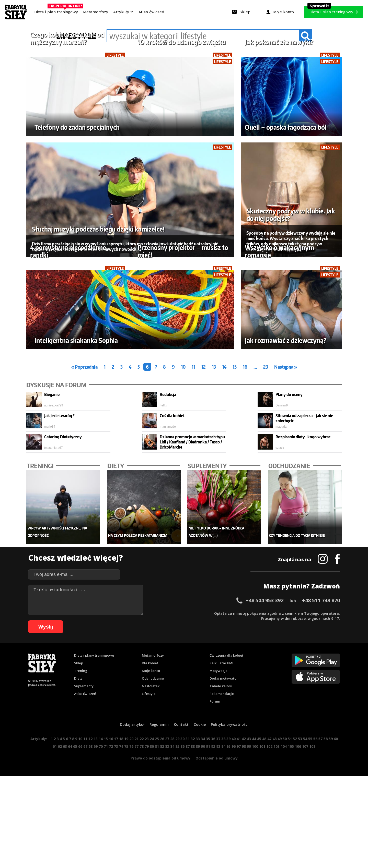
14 (224, 522)
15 (235, 522)
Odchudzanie (153, 834)
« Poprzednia (84, 522)
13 (214, 522)
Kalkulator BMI (221, 819)
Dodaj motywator (224, 834)
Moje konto (151, 826)
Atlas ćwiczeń (151, 12)
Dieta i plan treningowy (57, 11)
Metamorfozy (96, 12)
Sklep (79, 819)
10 (183, 522)
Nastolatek (151, 842)
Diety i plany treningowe (94, 811)
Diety (78, 834)
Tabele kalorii (221, 842)
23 (266, 522)
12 (204, 522)
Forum (215, 857)
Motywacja (218, 826)
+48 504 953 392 (264, 756)
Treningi (81, 826)
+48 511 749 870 (321, 756)
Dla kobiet (150, 819)
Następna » (286, 522)
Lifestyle (149, 849)
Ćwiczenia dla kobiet (226, 811)
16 (245, 522)
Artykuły (123, 12)
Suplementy (84, 842)
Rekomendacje (222, 849)
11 (193, 522)
